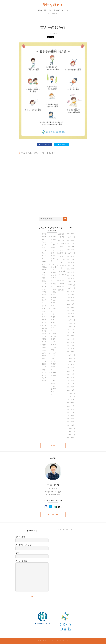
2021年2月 (71, 278)
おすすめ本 (61, 277)
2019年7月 (71, 336)
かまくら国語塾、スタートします (39, 153)
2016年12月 (71, 428)
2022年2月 (71, 266)
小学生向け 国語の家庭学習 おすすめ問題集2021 (44, 336)
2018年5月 (71, 377)
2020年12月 (71, 282)
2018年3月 (71, 384)
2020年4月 (71, 307)
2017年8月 (71, 403)
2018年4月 (71, 381)
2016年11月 (71, 432)
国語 (61, 249)
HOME (53, 445)
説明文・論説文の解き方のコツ (44, 378)
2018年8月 (71, 368)
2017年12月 (71, 393)
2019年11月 (71, 323)
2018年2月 (71, 387)
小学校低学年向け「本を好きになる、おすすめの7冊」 (54, 386)
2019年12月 (71, 320)
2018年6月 (71, 374)
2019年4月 (71, 342)
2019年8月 (71, 333)
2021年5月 (71, 272)
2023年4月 (71, 247)
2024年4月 (71, 240)
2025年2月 (71, 234)
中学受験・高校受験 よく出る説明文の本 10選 (54, 344)
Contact (66, 641)
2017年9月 (71, 400)
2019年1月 (71, 352)
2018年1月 (71, 390)
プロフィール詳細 (53, 515)
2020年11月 (71, 285)
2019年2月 (71, 349)
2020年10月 (71, 288)
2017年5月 (71, 412)
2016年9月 (71, 438)
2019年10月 (71, 326)
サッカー (61, 253)
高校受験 (61, 240)
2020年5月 (71, 304)
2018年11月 (71, 358)
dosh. (61, 262)
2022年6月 (71, 259)
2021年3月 (71, 275)
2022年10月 (71, 253)
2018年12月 (71, 355)
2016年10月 (71, 435)
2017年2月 (71, 422)
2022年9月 (71, 256)
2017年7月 (71, 406)
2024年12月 (71, 237)
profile (60, 641)
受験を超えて (53, 5)
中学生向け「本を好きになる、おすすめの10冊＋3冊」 (54, 322)
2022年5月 (71, 263)
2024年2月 (71, 243)
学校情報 (61, 292)
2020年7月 (71, 298)
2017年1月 (71, 425)
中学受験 (61, 237)
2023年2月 (71, 250)
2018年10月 (71, 361)
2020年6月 (71, 301)
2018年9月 (71, 365)
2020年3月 (71, 310)
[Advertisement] (53, 188)
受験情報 (61, 234)
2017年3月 (71, 419)
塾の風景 (61, 301)
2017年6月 (71, 409)
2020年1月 (71, 317)
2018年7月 (71, 371)
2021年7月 (71, 269)
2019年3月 (71, 345)
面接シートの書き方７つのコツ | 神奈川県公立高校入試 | (44, 292)
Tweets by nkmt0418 (65, 530)
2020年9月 (71, 291)
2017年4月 (71, 416)
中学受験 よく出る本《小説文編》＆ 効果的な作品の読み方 (54, 297)
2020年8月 (71, 294)
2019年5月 (71, 339)
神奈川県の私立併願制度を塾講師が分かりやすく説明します (44, 358)
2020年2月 (71, 314)
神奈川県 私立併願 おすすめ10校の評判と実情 (44, 270)
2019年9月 (71, 329)
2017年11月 (71, 396)
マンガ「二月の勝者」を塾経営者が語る (54, 364)
